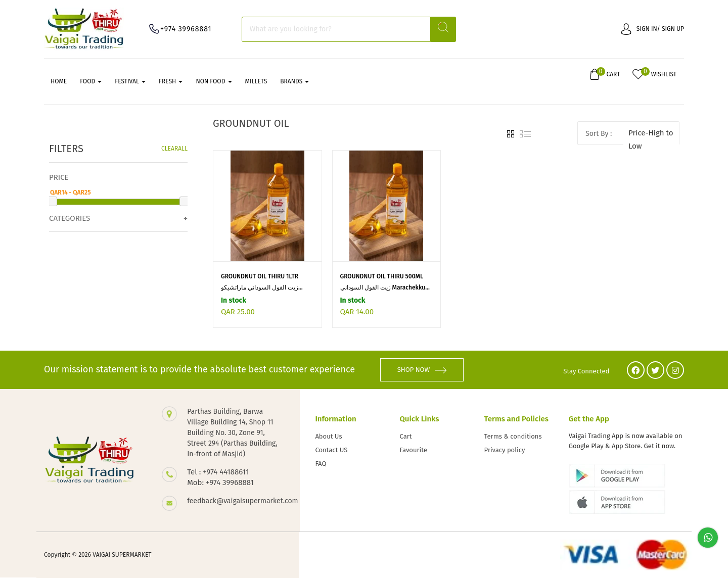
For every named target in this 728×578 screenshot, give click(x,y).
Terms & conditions (513, 436)
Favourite (414, 450)
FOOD (91, 81)
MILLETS (256, 81)
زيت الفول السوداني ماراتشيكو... (262, 287)
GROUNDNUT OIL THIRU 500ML (382, 276)
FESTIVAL (130, 81)
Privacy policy (505, 450)
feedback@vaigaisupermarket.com (233, 501)
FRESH (171, 81)
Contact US (331, 450)
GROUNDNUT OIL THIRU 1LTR (260, 276)
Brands (294, 81)
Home (59, 81)
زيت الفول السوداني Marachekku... (385, 287)
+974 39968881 (186, 29)
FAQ (321, 464)
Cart (406, 436)
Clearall (174, 149)
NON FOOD (214, 81)
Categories (70, 218)
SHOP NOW (422, 370)
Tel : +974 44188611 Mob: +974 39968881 (220, 478)
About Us (328, 436)
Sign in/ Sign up (653, 29)
